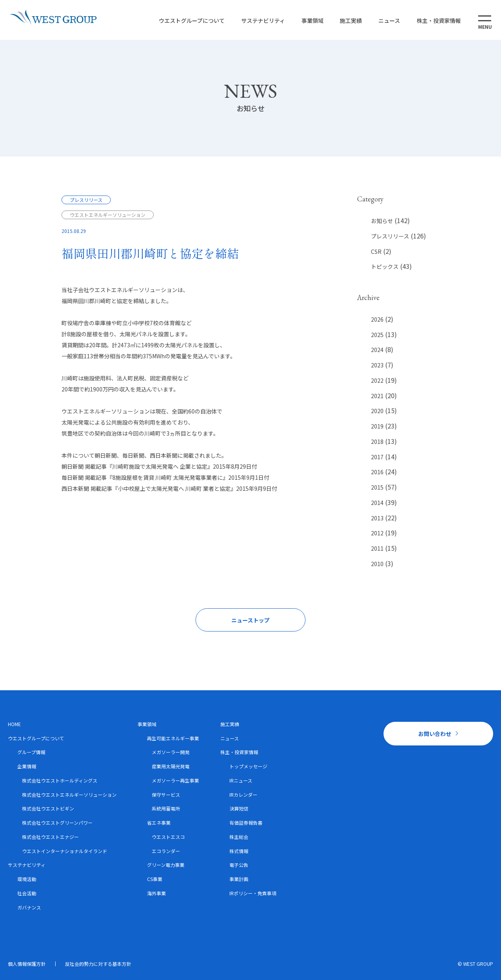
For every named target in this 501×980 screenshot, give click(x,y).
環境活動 (27, 879)
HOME (14, 724)
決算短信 (239, 808)
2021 (377, 396)
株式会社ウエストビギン (48, 808)
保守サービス (166, 795)
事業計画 (239, 879)
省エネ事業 (159, 823)
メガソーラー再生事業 (175, 780)
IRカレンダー (243, 795)
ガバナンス (29, 907)
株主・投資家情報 (436, 20)
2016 (377, 472)
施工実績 (348, 20)
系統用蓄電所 (166, 808)
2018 (377, 442)
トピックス (385, 266)
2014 (377, 503)
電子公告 (239, 865)
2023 (377, 365)
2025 (377, 335)
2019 (377, 426)
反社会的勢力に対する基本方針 (98, 964)
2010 (377, 564)
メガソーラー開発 (171, 752)
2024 (377, 350)
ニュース (386, 20)
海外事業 (156, 893)
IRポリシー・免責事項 (253, 893)
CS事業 (155, 879)
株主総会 (239, 837)
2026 (377, 319)
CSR (376, 252)
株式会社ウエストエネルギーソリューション (69, 795)
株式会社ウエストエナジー (50, 837)
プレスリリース (390, 236)
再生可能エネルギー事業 (173, 738)
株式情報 (239, 851)
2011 (377, 548)
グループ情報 (31, 752)
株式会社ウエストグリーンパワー (57, 823)
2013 (377, 518)
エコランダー (166, 851)
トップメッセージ (248, 766)
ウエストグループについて (189, 20)
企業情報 (27, 766)
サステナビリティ (260, 20)
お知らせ (382, 221)
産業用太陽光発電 (171, 766)
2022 (377, 380)
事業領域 (310, 20)
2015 (377, 487)
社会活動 (27, 893)
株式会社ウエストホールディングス (60, 780)
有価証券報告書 (246, 823)
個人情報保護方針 (27, 964)
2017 (377, 457)
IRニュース (241, 780)
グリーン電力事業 (166, 865)
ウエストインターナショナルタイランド (65, 851)
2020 (377, 411)
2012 (377, 533)
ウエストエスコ (168, 837)
